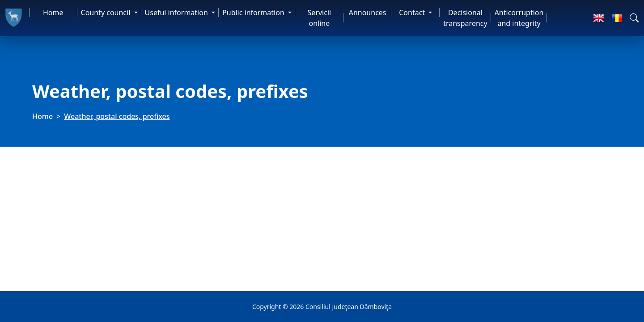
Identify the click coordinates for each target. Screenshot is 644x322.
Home (53, 13)
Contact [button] (413, 13)
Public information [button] (254, 13)
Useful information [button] (177, 13)
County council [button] (107, 13)
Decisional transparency (465, 18)
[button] (634, 18)
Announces (368, 13)
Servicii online (320, 18)
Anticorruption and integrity (519, 18)
